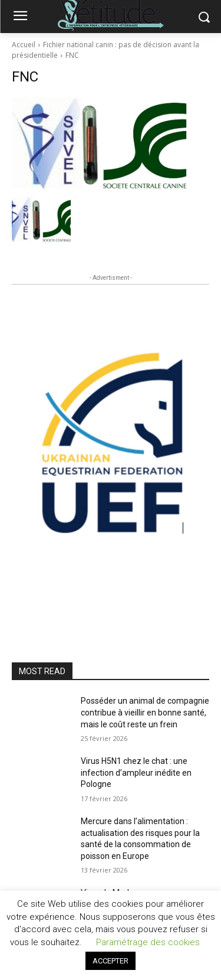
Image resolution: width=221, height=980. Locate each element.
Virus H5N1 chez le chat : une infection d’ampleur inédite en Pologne (136, 772)
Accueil (24, 45)
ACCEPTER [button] (111, 961)
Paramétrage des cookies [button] (148, 942)
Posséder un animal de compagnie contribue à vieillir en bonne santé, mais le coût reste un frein (145, 712)
